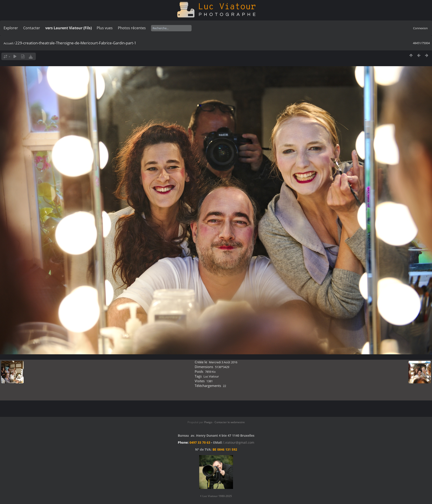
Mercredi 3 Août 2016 (223, 362)
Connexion (420, 28)
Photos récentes (132, 28)
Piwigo (208, 422)
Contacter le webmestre (230, 422)
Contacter (32, 28)
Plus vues (105, 28)
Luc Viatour (211, 376)
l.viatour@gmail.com (239, 442)
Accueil (8, 43)
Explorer (11, 28)
